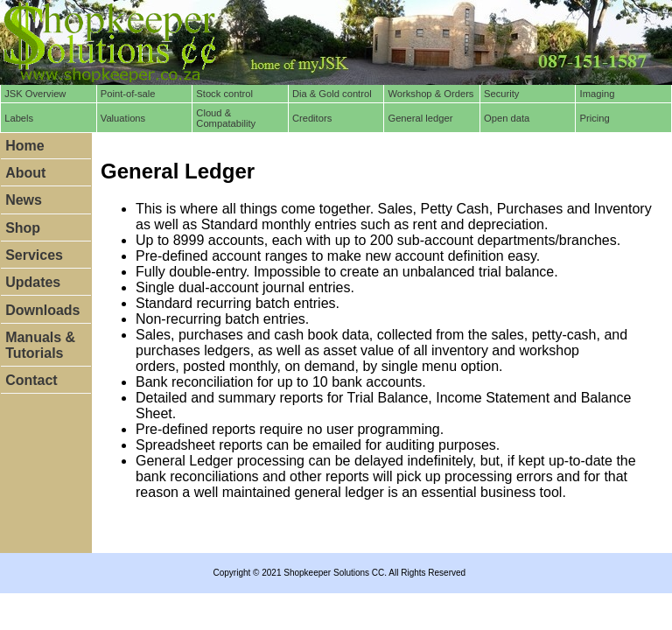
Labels (19, 118)
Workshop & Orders (430, 94)
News (24, 200)
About (25, 173)
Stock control (224, 94)
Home (24, 146)
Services (34, 255)
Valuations (123, 118)
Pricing (595, 118)
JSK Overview (35, 94)
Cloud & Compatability (226, 118)
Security (501, 94)
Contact (31, 380)
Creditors (312, 118)
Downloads (42, 310)
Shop (23, 228)
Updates (33, 282)
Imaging (598, 94)
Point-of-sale (128, 94)
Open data (507, 118)
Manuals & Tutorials (40, 345)
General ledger (420, 118)
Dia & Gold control (332, 94)
